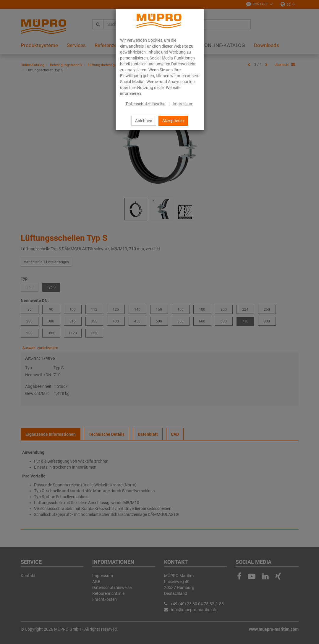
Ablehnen (144, 121)
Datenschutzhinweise (146, 104)
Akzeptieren (173, 121)
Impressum (183, 104)
